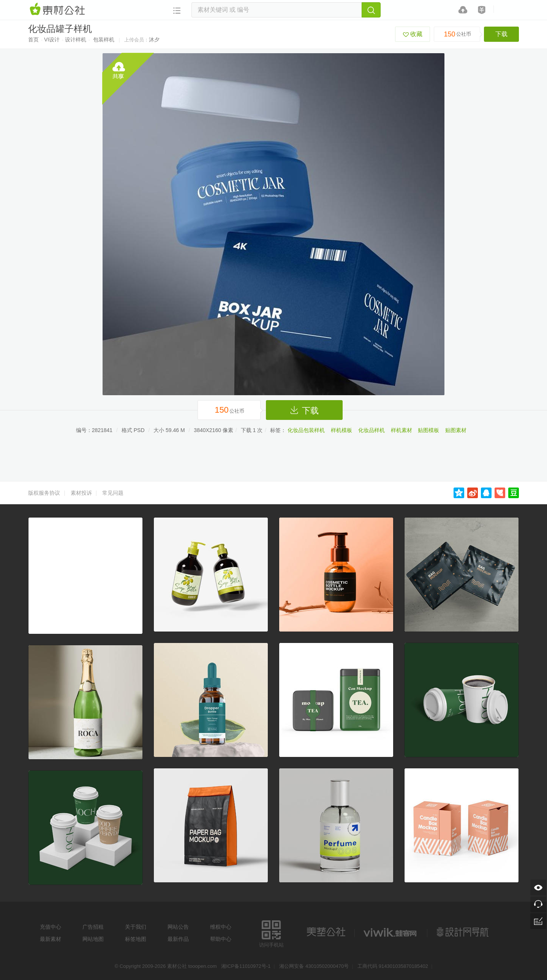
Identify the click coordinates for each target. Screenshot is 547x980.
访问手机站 (271, 933)
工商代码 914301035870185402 (393, 966)
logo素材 (391, 932)
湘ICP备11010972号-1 (246, 966)
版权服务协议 (44, 493)
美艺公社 (326, 932)
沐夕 (154, 40)
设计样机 (76, 40)
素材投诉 (81, 493)
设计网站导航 (463, 932)
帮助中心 (221, 939)
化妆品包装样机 (306, 430)
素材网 (58, 9)
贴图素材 (456, 430)
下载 (501, 34)
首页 (33, 40)
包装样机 (104, 40)
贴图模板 (428, 430)
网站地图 (93, 939)
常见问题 (113, 493)
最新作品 (178, 939)
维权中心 (221, 927)
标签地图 (136, 939)
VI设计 (52, 40)
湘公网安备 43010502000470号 (314, 966)
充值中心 (51, 927)
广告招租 (93, 927)
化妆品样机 (372, 430)
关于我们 (136, 927)
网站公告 (178, 927)
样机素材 (402, 430)
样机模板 (341, 430)
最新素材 (51, 939)
